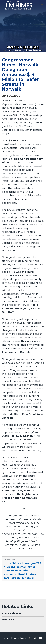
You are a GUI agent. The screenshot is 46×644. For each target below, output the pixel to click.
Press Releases (23, 47)
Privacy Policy (19, 638)
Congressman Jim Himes (22, 5)
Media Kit (8, 620)
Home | (7, 638)
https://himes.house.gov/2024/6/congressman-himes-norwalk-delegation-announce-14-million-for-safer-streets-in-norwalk (23, 571)
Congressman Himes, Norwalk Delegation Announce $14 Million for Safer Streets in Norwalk (20, 74)
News (18, 50)
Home (7, 50)
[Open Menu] (42, 5)
